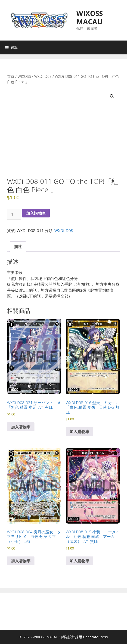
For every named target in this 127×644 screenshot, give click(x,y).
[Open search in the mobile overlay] (122, 47)
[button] (112, 96)
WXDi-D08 (43, 76)
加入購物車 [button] (21, 427)
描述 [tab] (18, 247)
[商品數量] (14, 214)
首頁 (11, 76)
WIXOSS (24, 76)
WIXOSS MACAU (90, 17)
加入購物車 (36, 213)
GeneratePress (95, 637)
